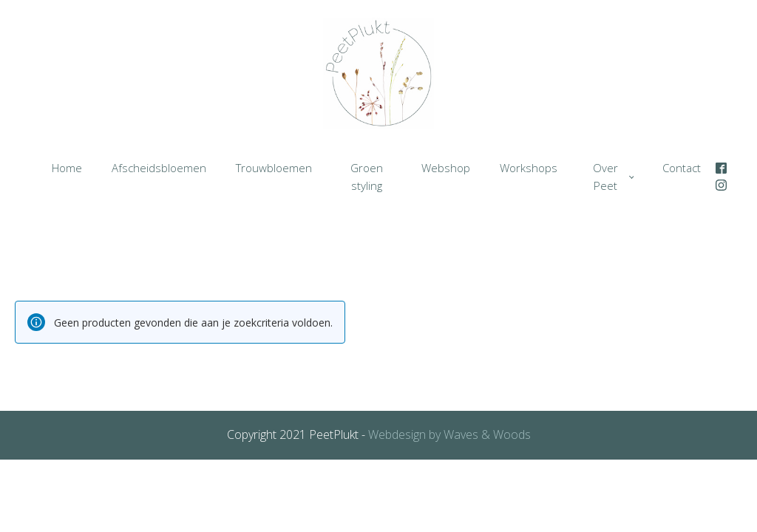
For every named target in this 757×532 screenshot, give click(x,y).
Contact (682, 168)
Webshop (446, 168)
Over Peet (605, 177)
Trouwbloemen (274, 168)
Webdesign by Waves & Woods (448, 434)
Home (67, 168)
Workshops (529, 168)
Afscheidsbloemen (159, 168)
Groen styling (367, 177)
